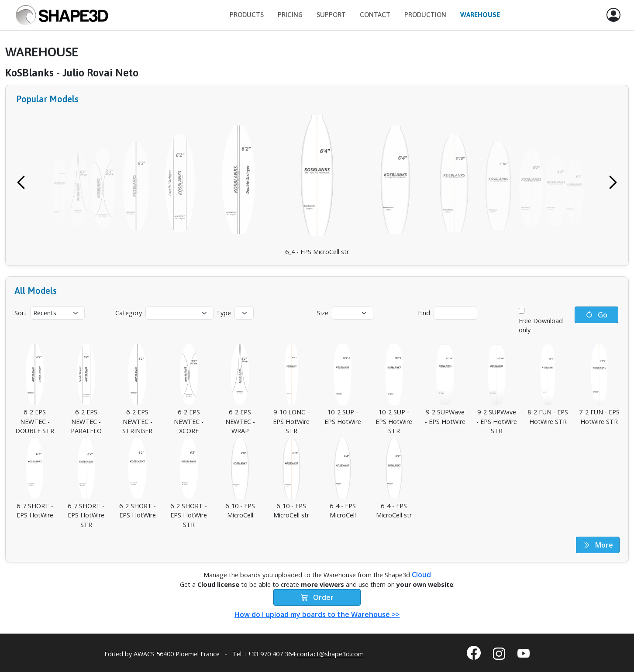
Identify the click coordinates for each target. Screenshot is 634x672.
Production (425, 15)
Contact (375, 15)
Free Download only (541, 326)
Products (247, 15)
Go (596, 315)
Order (317, 597)
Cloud (421, 575)
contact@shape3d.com (330, 654)
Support (331, 15)
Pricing (290, 15)
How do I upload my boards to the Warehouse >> (317, 614)
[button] (613, 15)
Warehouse (480, 15)
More (598, 545)
